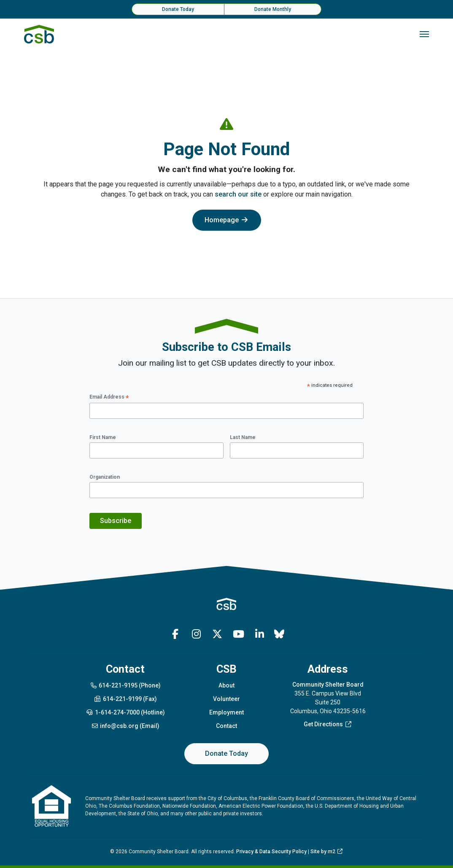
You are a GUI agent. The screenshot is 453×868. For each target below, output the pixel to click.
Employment (227, 712)
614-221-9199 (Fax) (125, 699)
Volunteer (227, 699)
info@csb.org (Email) (125, 726)
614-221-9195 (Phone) (125, 685)
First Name (103, 437)
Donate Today (178, 9)
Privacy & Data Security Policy (271, 852)
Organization (105, 477)
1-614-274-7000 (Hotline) (125, 712)
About (227, 685)
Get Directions (328, 724)
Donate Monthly (273, 9)
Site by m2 (327, 852)
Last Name (243, 437)
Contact (227, 726)
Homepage (227, 220)
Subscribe (116, 521)
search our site (238, 194)
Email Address (109, 398)
